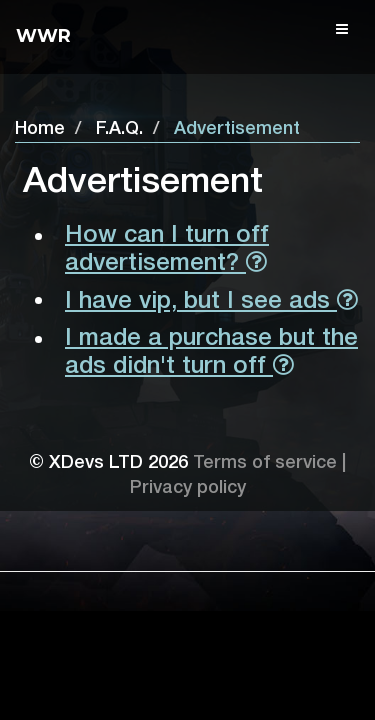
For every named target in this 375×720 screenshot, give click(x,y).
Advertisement (237, 129)
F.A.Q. (119, 129)
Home (40, 129)
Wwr (43, 36)
